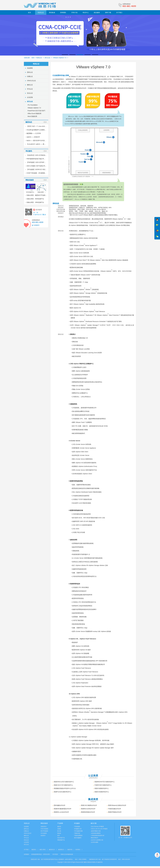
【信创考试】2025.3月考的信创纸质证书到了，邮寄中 (44, 155)
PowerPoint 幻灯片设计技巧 (36, 111)
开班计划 (74, 12)
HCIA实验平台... (31, 192)
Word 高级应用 (32, 116)
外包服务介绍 (78, 829)
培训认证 (41, 12)
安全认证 (30, 93)
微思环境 (70, 850)
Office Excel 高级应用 (34, 114)
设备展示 (43, 835)
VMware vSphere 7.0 (60, 58)
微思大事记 (43, 850)
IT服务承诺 (77, 833)
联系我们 (78, 850)
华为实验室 (44, 833)
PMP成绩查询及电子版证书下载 (37, 159)
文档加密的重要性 (96, 833)
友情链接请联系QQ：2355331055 (40, 854)
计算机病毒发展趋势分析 (98, 835)
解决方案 (94, 823)
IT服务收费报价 (78, 835)
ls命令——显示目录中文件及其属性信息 (39, 141)
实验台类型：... (42, 192)
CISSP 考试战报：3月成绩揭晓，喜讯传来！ (41, 173)
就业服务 (97, 12)
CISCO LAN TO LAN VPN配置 (99, 829)
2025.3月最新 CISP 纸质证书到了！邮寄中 (40, 166)
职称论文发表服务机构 (67, 854)
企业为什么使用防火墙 (97, 840)
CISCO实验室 (44, 829)
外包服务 (77, 823)
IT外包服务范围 (78, 831)
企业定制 (30, 97)
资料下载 (108, 12)
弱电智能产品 (61, 840)
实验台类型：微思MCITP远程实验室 (38, 195)
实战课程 (30, 68)
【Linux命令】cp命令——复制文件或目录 (40, 144)
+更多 (45, 122)
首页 (29, 12)
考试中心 (86, 12)
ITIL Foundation (33, 105)
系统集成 (52, 12)
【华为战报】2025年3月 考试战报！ (38, 169)
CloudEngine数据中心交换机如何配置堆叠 (40, 130)
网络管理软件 (94, 838)
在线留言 (37, 225)
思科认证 (30, 72)
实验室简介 (44, 827)
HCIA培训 (55, 854)
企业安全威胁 (94, 842)
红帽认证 (30, 76)
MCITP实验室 (44, 831)
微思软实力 (52, 850)
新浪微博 (39, 210)
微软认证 (30, 85)
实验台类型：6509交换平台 (35, 199)
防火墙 (59, 831)
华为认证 (30, 89)
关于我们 (119, 12)
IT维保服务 (77, 827)
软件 (59, 835)
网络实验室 (44, 823)
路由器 (59, 833)
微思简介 (34, 850)
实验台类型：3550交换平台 (35, 202)
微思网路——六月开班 (34, 133)
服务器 (59, 827)
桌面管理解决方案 (96, 831)
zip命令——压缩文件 (33, 137)
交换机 (59, 829)
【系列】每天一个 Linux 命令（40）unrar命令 (41, 126)
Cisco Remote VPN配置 (97, 827)
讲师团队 (63, 12)
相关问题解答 (78, 838)
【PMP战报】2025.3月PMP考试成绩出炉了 (40, 162)
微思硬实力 (61, 850)
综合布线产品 (61, 838)
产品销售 (60, 823)
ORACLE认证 (31, 81)
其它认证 (47, 58)
